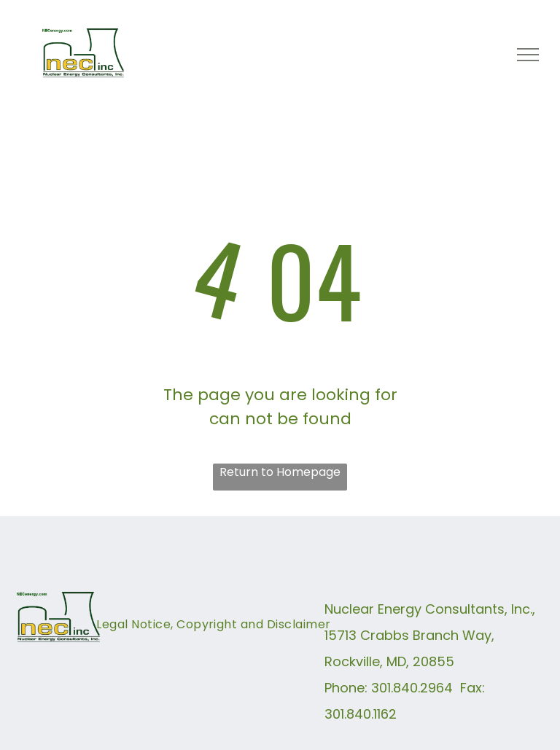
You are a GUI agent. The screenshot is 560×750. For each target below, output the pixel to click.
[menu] (528, 55)
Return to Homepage (280, 472)
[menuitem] (213, 633)
